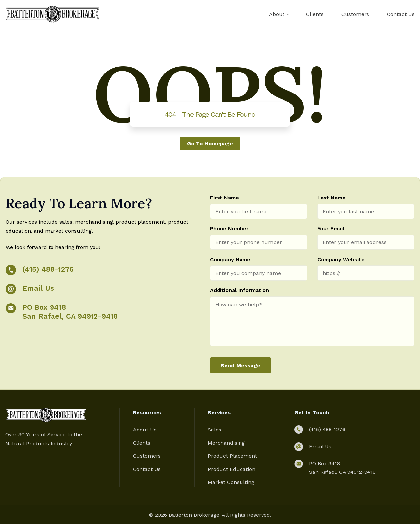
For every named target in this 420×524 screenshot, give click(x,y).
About (277, 14)
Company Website (341, 259)
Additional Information (240, 290)
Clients (315, 14)
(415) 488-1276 (48, 269)
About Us (145, 430)
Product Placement (232, 456)
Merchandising (226, 443)
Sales (214, 430)
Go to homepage (210, 143)
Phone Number (229, 229)
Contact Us (401, 14)
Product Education (231, 469)
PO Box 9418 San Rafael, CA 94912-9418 (70, 312)
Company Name (230, 259)
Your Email (331, 229)
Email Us (38, 288)
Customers (355, 14)
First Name (224, 198)
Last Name (331, 198)
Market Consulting (231, 482)
